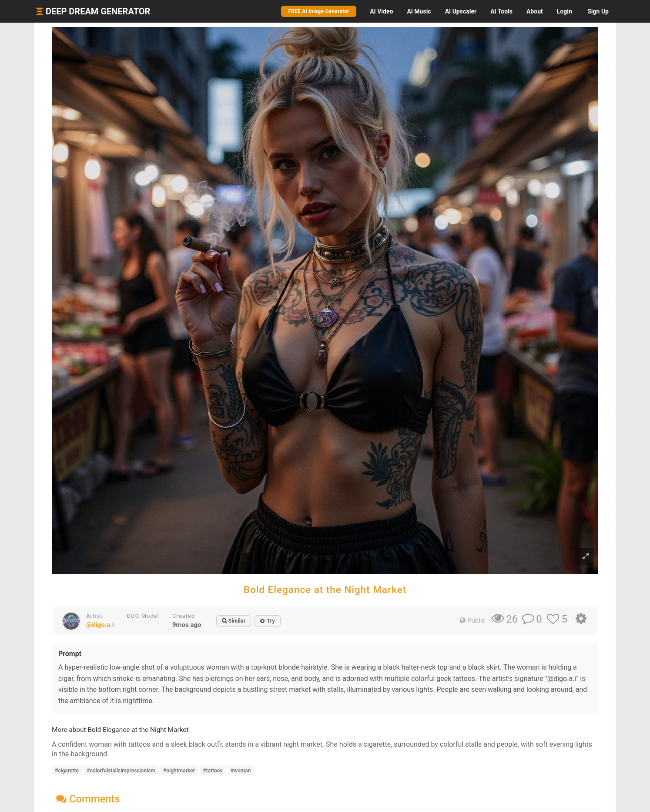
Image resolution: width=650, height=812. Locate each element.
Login (565, 11)
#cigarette (67, 771)
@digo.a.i (100, 625)
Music (419, 11)
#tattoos (213, 771)
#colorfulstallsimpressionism (121, 771)
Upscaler (461, 11)
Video (381, 11)
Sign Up (598, 11)
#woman (241, 771)
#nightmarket (179, 771)
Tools (501, 11)
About (535, 11)
